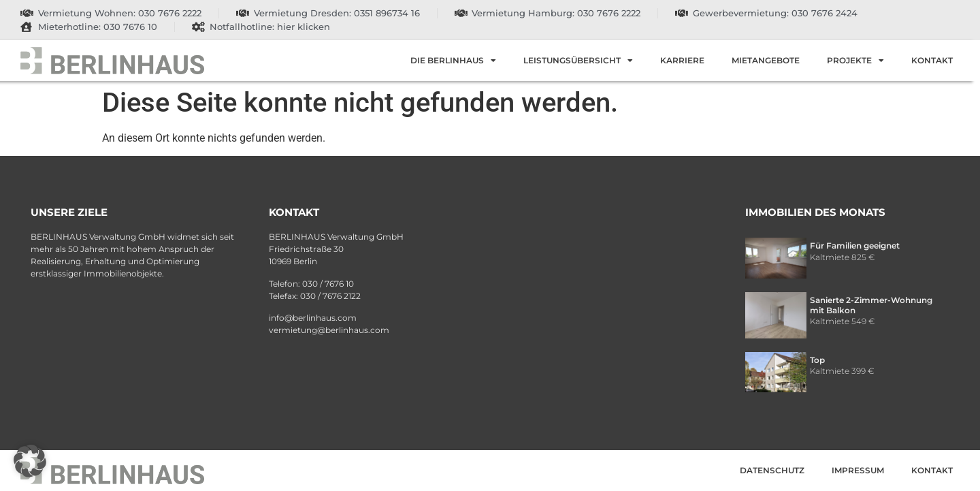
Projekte (855, 61)
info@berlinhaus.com (313, 318)
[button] (30, 461)
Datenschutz (772, 470)
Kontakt (932, 60)
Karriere (682, 60)
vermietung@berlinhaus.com (329, 330)
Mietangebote (766, 60)
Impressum (858, 470)
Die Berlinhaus (453, 61)
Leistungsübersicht (578, 61)
